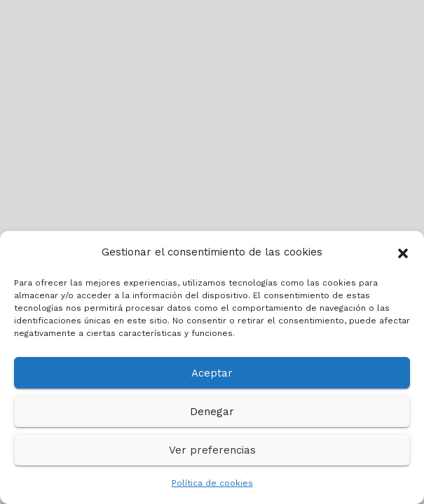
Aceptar (212, 373)
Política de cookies (212, 483)
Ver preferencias (212, 450)
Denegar (212, 412)
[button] (403, 252)
